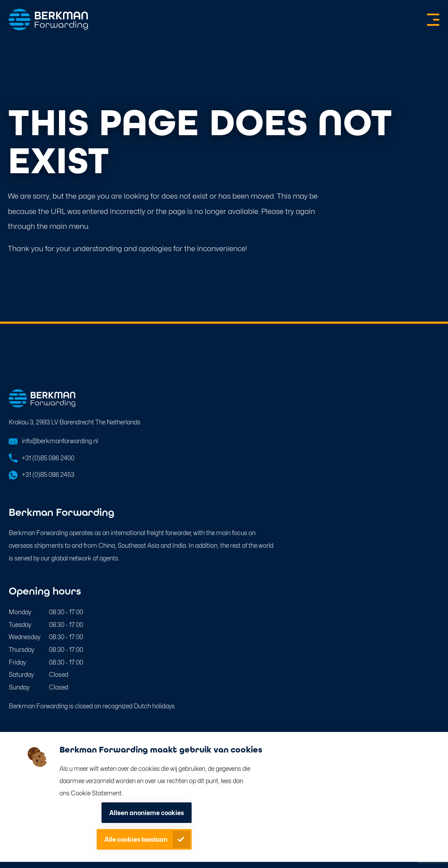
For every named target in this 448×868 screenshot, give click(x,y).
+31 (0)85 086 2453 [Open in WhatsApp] (48, 474)
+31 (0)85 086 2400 (48, 458)
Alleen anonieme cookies (147, 813)
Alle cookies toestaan (136, 839)
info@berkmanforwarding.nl (60, 441)
